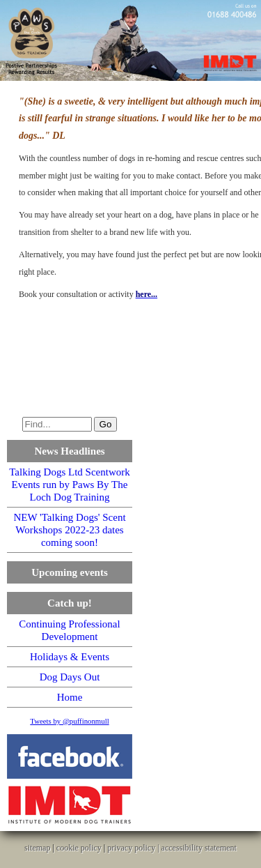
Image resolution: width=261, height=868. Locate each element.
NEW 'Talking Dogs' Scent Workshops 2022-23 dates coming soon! (69, 530)
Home (70, 697)
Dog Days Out (70, 677)
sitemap (37, 848)
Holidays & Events (70, 657)
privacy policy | (134, 848)
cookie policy (79, 848)
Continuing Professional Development (69, 630)
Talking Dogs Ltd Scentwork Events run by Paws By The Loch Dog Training (70, 485)
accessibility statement (199, 848)
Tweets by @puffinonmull (69, 721)
